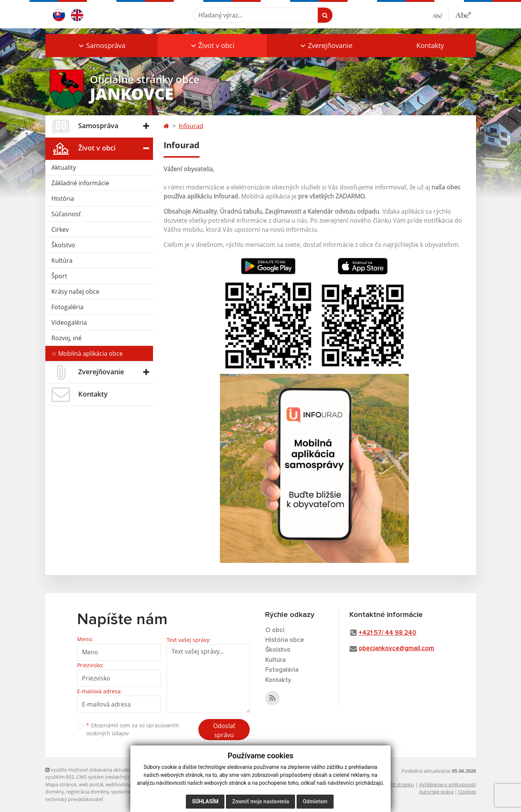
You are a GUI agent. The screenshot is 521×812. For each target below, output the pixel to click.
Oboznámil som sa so (133, 729)
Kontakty (430, 45)
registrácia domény (87, 792)
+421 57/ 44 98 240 (387, 633)
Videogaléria (69, 322)
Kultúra (62, 260)
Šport (59, 276)
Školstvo (63, 245)
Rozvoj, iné (66, 338)
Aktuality (64, 167)
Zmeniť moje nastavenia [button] (260, 801)
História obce (285, 640)
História (63, 198)
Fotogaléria (67, 307)
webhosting (119, 784)
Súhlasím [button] (205, 801)
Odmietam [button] (315, 801)
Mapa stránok (61, 784)
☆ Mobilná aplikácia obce (87, 353)
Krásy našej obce (75, 291)
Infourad (191, 126)
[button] (101, 46)
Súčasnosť (66, 214)
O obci (275, 630)
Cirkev (60, 229)
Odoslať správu (224, 730)
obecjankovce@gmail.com (396, 649)
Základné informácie (80, 183)
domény (55, 792)
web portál (91, 784)
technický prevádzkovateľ (74, 799)
